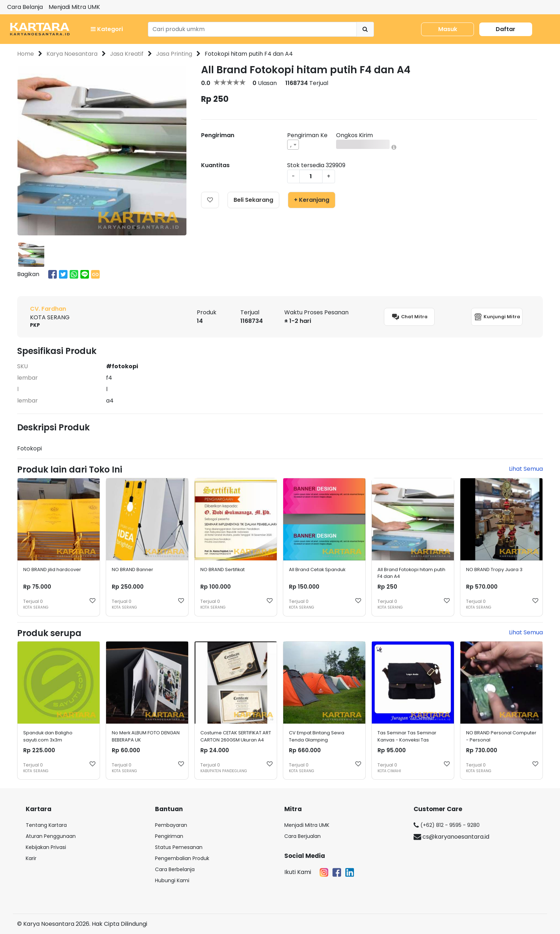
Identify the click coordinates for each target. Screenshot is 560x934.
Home (26, 54)
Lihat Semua (526, 469)
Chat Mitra (409, 317)
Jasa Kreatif (127, 54)
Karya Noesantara (72, 54)
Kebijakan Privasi (46, 847)
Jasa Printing (174, 54)
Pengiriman (169, 836)
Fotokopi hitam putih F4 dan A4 (249, 54)
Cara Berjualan (302, 836)
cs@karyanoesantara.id (451, 837)
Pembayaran (171, 825)
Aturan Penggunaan (51, 836)
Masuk (448, 29)
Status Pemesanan (179, 847)
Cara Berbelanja (175, 869)
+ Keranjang (312, 200)
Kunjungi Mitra (497, 317)
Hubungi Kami (172, 880)
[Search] (252, 29)
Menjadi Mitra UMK (74, 7)
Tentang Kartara (46, 825)
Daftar (506, 29)
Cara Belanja (25, 7)
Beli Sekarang (253, 200)
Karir (31, 858)
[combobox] (293, 145)
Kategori (107, 29)
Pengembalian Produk (182, 858)
